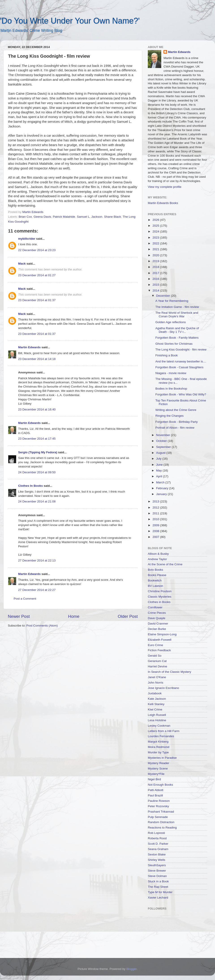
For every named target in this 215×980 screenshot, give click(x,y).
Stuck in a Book (158, 881)
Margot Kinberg (158, 742)
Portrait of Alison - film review (175, 428)
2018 (156, 267)
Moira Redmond (159, 747)
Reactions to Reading (162, 828)
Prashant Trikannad (161, 812)
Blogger (131, 969)
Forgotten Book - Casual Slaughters (180, 367)
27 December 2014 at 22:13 (37, 560)
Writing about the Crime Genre (176, 410)
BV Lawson (155, 586)
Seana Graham (158, 849)
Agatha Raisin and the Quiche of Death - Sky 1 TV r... (177, 330)
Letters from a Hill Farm (164, 731)
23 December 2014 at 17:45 (37, 439)
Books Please (157, 575)
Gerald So (155, 656)
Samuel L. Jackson (90, 217)
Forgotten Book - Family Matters (177, 338)
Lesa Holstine (157, 720)
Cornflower (155, 607)
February (163, 488)
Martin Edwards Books (163, 203)
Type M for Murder (160, 892)
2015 (156, 285)
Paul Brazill (155, 795)
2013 (156, 501)
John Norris (156, 683)
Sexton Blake (157, 854)
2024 (156, 231)
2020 (156, 255)
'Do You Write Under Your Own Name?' (70, 21)
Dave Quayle (157, 618)
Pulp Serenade (158, 817)
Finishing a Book (167, 355)
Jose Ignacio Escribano (163, 688)
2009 (156, 525)
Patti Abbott (156, 790)
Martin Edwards (29, 347)
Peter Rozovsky (158, 806)
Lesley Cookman (159, 726)
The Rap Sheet (158, 887)
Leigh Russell (157, 715)
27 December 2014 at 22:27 (37, 590)
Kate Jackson (157, 699)
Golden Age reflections (171, 322)
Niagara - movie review (171, 373)
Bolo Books (155, 570)
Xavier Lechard (158, 898)
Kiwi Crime (155, 709)
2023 (156, 238)
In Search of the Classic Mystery (170, 672)
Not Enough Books (160, 785)
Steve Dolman (157, 876)
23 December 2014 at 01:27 (37, 275)
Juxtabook (155, 693)
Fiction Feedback (159, 650)
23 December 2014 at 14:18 (37, 359)
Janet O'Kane (157, 677)
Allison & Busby (158, 554)
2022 (156, 243)
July (159, 459)
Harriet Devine (157, 666)
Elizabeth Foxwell (160, 640)
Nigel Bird (154, 779)
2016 (156, 279)
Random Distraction (161, 822)
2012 (156, 508)
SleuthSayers (157, 865)
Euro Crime (155, 645)
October (162, 441)
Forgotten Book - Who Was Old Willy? (181, 394)
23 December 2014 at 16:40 (37, 409)
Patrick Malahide (64, 217)
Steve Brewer (157, 871)
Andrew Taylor (157, 559)
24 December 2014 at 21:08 (37, 501)
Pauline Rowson (159, 801)
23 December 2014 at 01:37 (37, 300)
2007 (156, 537)
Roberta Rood (157, 838)
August (161, 453)
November (163, 435)
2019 (156, 261)
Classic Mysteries (160, 597)
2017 (156, 273)
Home (74, 616)
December (163, 296)
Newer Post (19, 616)
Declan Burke (157, 629)
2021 (156, 249)
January (162, 494)
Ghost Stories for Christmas (174, 344)
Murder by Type (158, 752)
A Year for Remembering (172, 301)
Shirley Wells (157, 860)
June (160, 465)
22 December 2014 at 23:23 (37, 250)
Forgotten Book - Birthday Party (177, 422)
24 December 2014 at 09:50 (37, 472)
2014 (156, 290)
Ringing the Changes (170, 416)
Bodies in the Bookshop (171, 389)
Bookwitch (155, 580)
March (161, 482)
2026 (156, 220)
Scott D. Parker (158, 844)
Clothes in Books (159, 602)
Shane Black (113, 217)
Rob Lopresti (156, 833)
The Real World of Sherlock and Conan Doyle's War (177, 315)
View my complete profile (165, 187)
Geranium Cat (157, 661)
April (160, 476)
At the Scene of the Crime (165, 564)
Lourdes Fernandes (161, 736)
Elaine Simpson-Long (162, 634)
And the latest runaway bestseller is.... (181, 361)
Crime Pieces (157, 613)
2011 (156, 513)
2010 (156, 519)
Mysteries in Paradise (162, 758)
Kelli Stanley (156, 704)
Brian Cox (25, 217)
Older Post (128, 616)
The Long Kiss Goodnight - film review (181, 350)
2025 (156, 226)
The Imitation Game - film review (177, 307)
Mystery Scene (158, 768)
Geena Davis (42, 217)
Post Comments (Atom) (42, 626)
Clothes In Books (30, 486)
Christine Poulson (160, 591)
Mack (22, 264)
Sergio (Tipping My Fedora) (38, 452)
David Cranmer (158, 624)
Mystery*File (156, 774)
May (159, 470)
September (164, 447)
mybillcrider (27, 239)
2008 (156, 531)
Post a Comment (25, 599)
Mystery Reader (158, 763)
